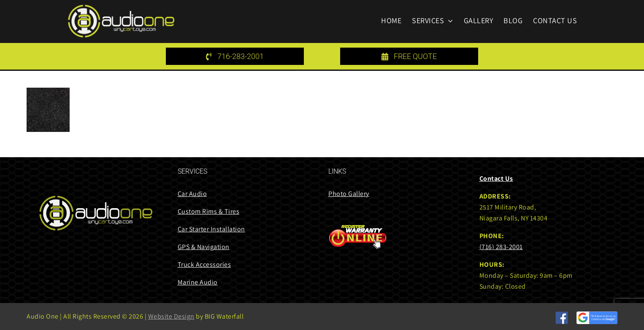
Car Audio (192, 194)
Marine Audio (198, 282)
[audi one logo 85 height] (121, 7)
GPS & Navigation (204, 247)
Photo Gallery (349, 194)
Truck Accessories (204, 264)
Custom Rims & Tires (209, 211)
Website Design (171, 316)
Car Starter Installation (211, 229)
